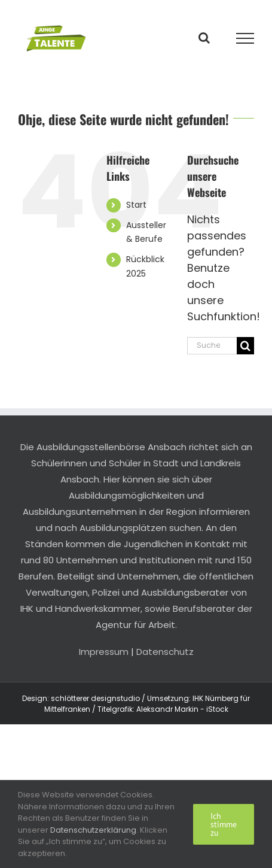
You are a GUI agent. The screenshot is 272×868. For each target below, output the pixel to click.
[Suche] (245, 346)
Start (136, 205)
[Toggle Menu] (245, 38)
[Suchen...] (212, 346)
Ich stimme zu (224, 824)
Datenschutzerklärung (93, 830)
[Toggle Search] (204, 38)
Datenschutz (165, 652)
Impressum (104, 652)
